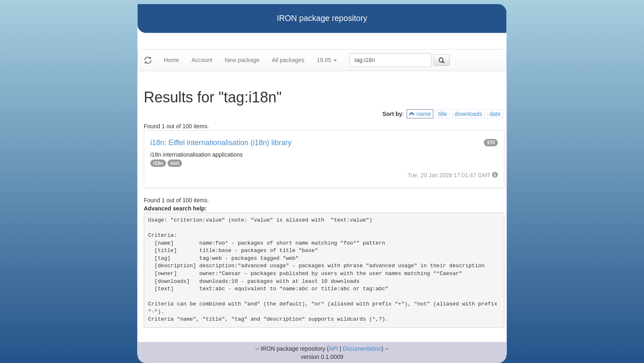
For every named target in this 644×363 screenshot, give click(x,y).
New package (242, 60)
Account (202, 60)
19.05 (327, 60)
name (420, 114)
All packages (288, 60)
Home (171, 60)
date (495, 114)
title (443, 114)
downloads (468, 114)
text (175, 163)
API (333, 349)
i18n (158, 163)
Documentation (362, 349)
